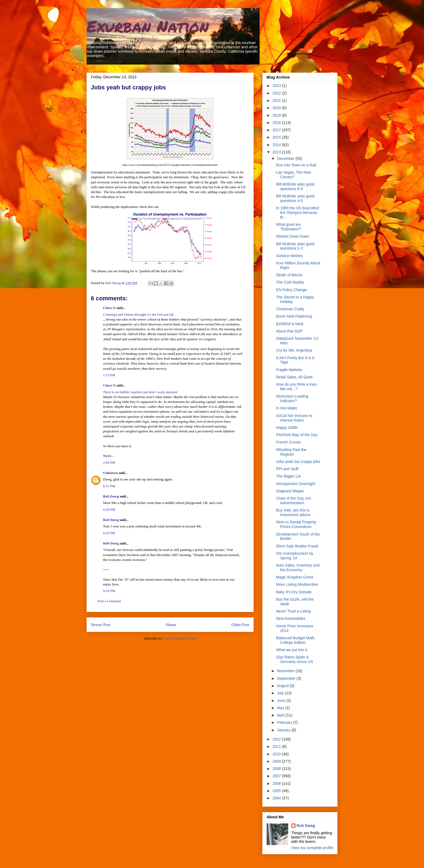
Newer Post (101, 625)
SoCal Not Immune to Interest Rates (294, 418)
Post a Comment (109, 601)
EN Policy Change (291, 290)
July (281, 693)
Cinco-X (109, 308)
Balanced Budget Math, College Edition (296, 640)
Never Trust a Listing (293, 611)
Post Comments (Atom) (180, 638)
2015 (277, 137)
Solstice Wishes (289, 256)
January (284, 730)
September (287, 678)
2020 (277, 108)
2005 (277, 791)
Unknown (110, 473)
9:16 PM (109, 591)
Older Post (240, 625)
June (281, 701)
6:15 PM (109, 486)
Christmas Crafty (290, 309)
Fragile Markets (289, 370)
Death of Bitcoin (289, 275)
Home (171, 625)
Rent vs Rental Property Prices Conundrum (296, 524)
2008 (277, 769)
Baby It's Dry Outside (294, 592)
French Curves (289, 442)
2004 (277, 798)
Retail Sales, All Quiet (294, 377)
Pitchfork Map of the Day (297, 435)
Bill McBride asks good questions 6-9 (295, 186)
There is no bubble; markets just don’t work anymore (140, 392)
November (286, 671)
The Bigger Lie (288, 476)
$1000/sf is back (290, 324)
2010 (277, 754)
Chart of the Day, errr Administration (294, 501)
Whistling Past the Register (291, 452)
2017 (277, 130)
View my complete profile (312, 848)
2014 (277, 145)
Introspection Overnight (296, 484)
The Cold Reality (290, 282)
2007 (277, 776)
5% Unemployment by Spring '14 (295, 556)
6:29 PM (109, 533)
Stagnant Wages (290, 491)
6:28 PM (109, 509)
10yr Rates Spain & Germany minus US (295, 659)
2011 (277, 746)
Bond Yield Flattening (294, 316)
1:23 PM (109, 375)
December (286, 159)
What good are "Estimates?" (289, 227)
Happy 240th (287, 428)
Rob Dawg (111, 496)
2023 (277, 86)
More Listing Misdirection (297, 584)
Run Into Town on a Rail (296, 165)
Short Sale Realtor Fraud (297, 546)
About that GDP (289, 331)
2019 (277, 115)
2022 (277, 93)
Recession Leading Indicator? (292, 398)
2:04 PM (109, 462)
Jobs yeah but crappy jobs (298, 462)
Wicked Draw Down (293, 236)
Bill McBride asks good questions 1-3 (295, 246)
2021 (277, 100)
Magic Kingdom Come (295, 577)
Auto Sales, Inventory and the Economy (298, 568)
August (283, 686)
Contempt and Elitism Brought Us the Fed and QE (138, 314)
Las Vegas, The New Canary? (294, 175)
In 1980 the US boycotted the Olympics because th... (297, 213)
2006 (277, 783)
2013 (277, 152)
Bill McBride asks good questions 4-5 (295, 198)
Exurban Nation (148, 26)
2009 (277, 761)
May (281, 708)
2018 (277, 123)
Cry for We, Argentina (294, 350)
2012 (277, 739)
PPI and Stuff (287, 469)
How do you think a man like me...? (296, 387)
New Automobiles (291, 618)
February (285, 722)
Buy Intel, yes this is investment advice (293, 512)
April (281, 715)
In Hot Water (287, 408)
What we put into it (292, 650)
